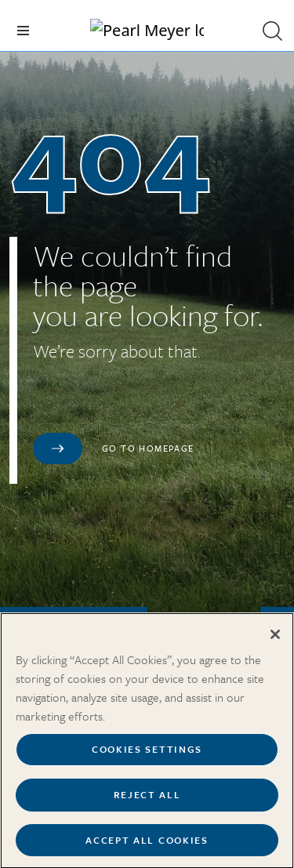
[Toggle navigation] (23, 31)
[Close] (275, 643)
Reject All (147, 802)
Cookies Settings (147, 757)
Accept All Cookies (147, 848)
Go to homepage (148, 448)
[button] (272, 31)
